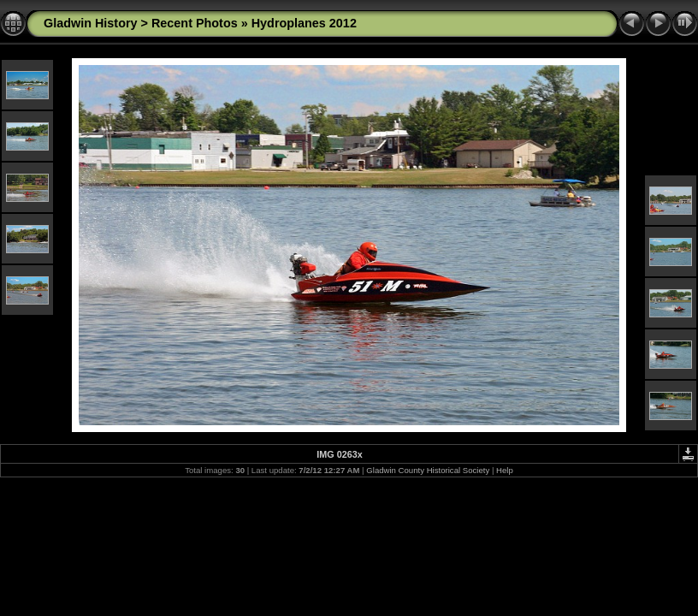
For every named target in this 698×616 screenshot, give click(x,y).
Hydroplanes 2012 (304, 23)
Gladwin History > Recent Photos (141, 23)
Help (505, 470)
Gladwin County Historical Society (428, 470)
